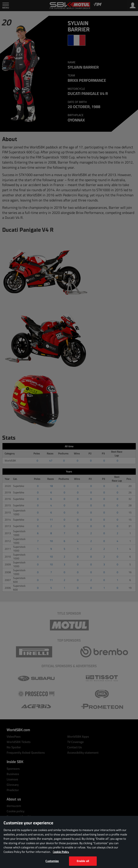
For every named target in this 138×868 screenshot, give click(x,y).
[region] (69, 842)
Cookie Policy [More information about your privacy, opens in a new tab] (61, 852)
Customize (52, 861)
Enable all (83, 861)
